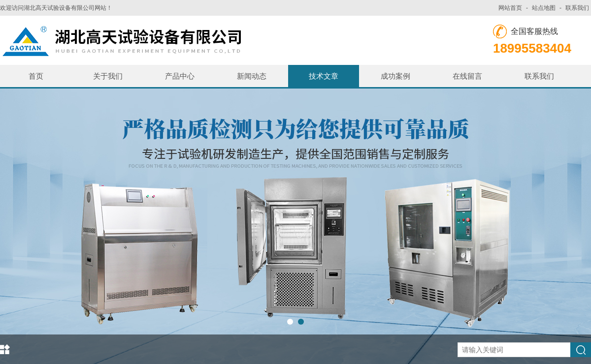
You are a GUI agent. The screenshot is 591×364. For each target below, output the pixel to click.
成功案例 (395, 76)
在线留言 (467, 76)
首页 (36, 76)
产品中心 (180, 76)
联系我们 (577, 8)
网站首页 (510, 8)
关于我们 (108, 76)
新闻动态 (252, 76)
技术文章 (324, 76)
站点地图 (544, 8)
